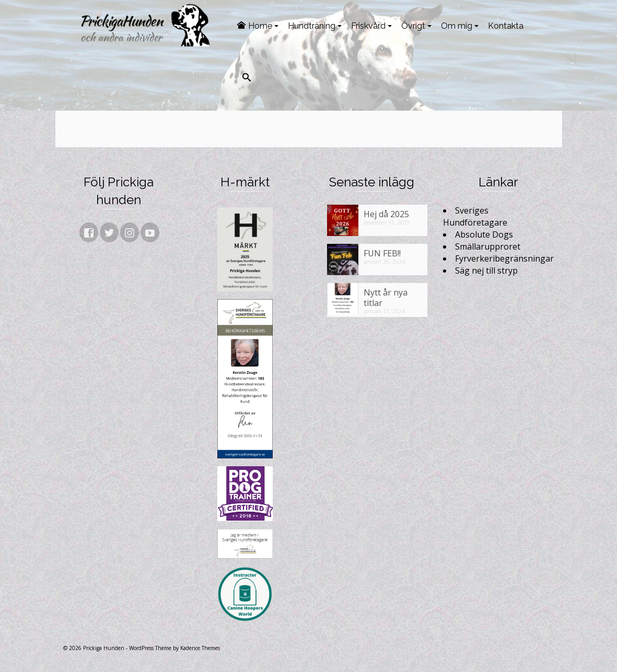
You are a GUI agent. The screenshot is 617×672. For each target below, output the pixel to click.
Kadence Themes (200, 648)
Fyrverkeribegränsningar (504, 258)
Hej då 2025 (386, 214)
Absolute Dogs (484, 234)
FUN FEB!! (382, 253)
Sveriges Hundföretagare (475, 216)
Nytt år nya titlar (386, 297)
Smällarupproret (488, 246)
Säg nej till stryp (486, 270)
